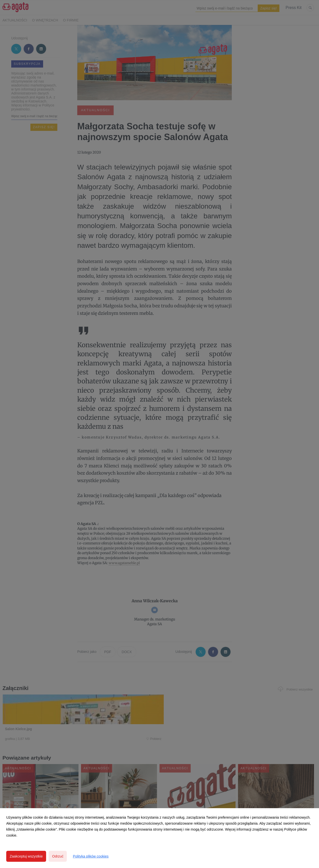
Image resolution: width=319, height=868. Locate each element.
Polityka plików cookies (91, 856)
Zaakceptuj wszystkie (26, 856)
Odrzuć (58, 856)
